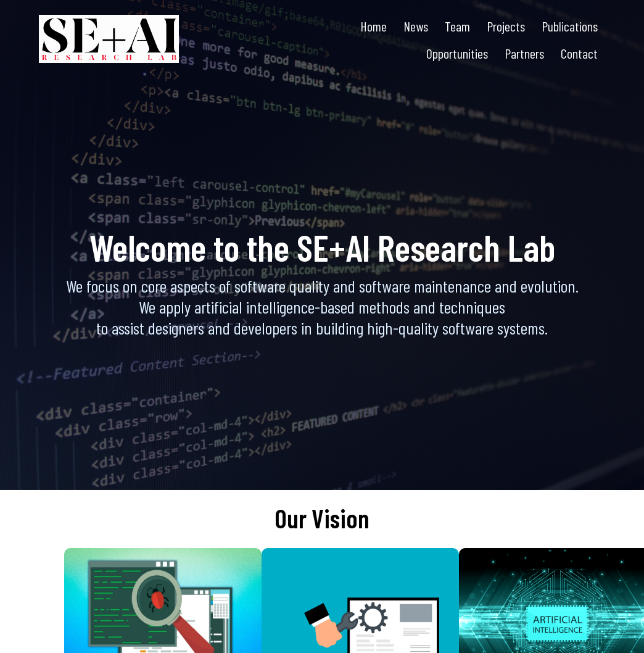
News (416, 26)
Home (374, 26)
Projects (506, 26)
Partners (524, 53)
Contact (579, 53)
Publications (570, 26)
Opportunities (457, 53)
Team (457, 26)
